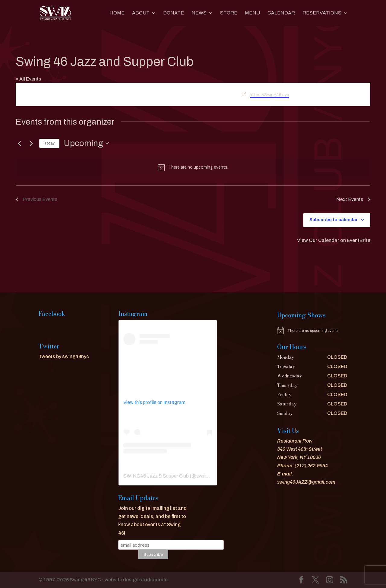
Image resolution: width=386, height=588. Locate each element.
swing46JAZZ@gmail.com (306, 482)
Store (229, 13)
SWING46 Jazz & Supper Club (156, 476)
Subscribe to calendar (334, 220)
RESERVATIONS (322, 13)
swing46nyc (209, 476)
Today (49, 143)
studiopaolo (153, 580)
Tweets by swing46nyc (64, 356)
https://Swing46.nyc (269, 95)
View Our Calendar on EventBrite (334, 240)
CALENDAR (281, 13)
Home (117, 13)
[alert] (193, 167)
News (199, 13)
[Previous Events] (19, 143)
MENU (252, 13)
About (141, 13)
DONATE (174, 13)
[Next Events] (31, 143)
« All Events (28, 79)
